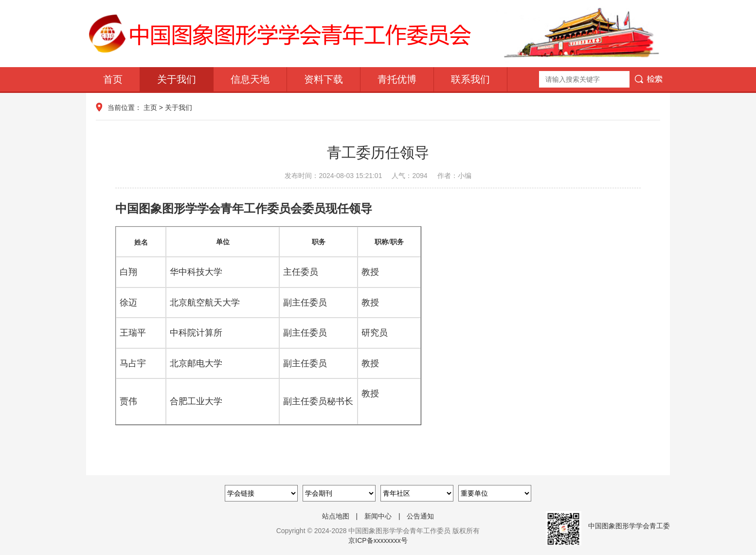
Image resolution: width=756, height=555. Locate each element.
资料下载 (324, 79)
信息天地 (250, 79)
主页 (150, 107)
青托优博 (397, 79)
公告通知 (420, 516)
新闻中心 (378, 516)
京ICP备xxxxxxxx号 (378, 540)
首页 (113, 79)
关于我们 (177, 79)
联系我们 (470, 79)
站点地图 (336, 516)
